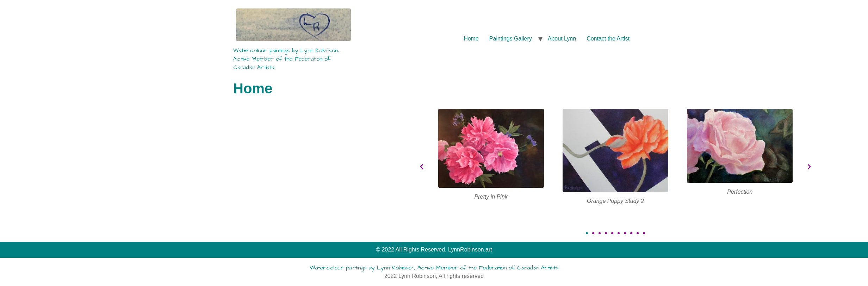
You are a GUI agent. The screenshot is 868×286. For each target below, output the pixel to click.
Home (471, 39)
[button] (632, 233)
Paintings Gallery (511, 39)
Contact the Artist (608, 39)
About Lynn (562, 39)
